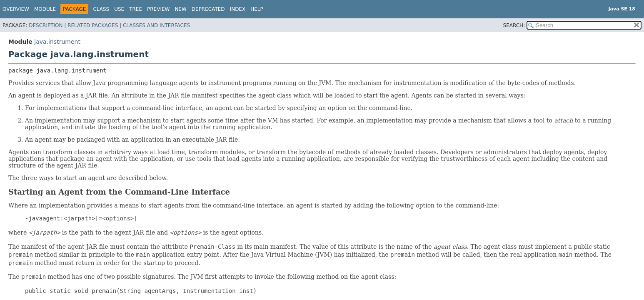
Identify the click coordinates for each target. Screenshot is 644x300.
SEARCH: (514, 25)
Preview (158, 9)
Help (257, 9)
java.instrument (57, 42)
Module (45, 9)
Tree (136, 9)
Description (46, 25)
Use (119, 9)
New (180, 9)
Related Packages (93, 25)
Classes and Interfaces (156, 25)
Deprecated (208, 9)
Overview (16, 9)
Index (238, 9)
